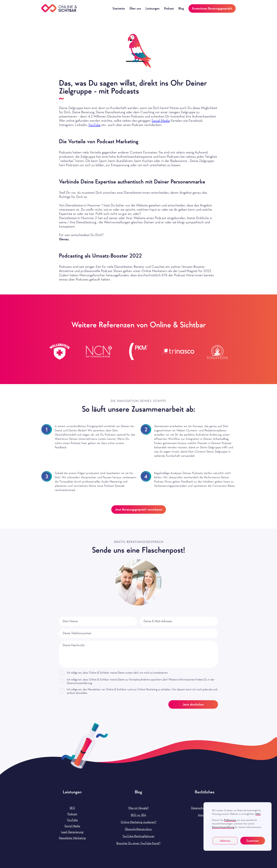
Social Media (161, 120)
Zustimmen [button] (253, 841)
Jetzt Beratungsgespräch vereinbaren (139, 510)
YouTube (94, 125)
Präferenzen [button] (230, 820)
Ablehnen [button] (225, 841)
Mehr (258, 814)
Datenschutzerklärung (223, 827)
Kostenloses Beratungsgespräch (212, 8)
